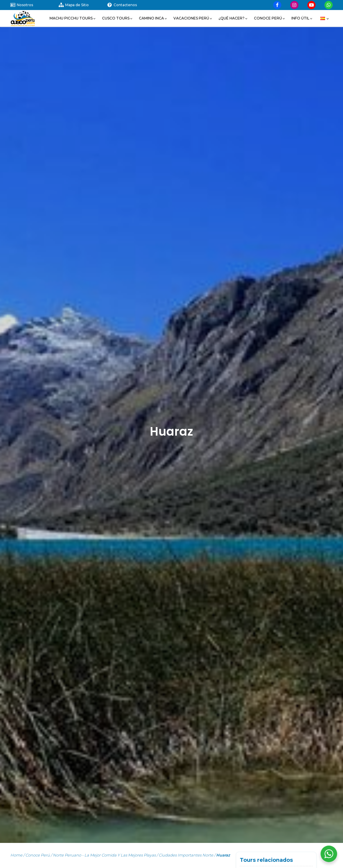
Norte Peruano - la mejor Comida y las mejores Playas (104, 855)
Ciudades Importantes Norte (186, 855)
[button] (73, 18)
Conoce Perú (38, 855)
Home (16, 855)
